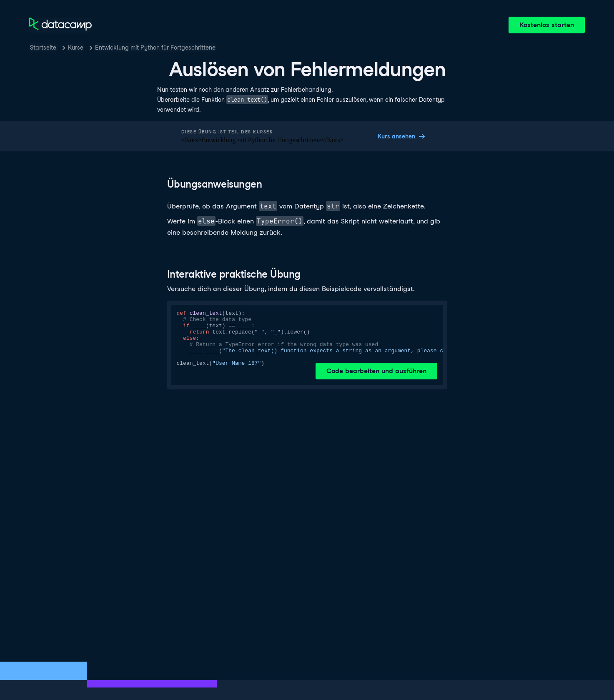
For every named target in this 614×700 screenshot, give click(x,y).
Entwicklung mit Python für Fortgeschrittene (155, 48)
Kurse (76, 48)
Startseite (43, 48)
